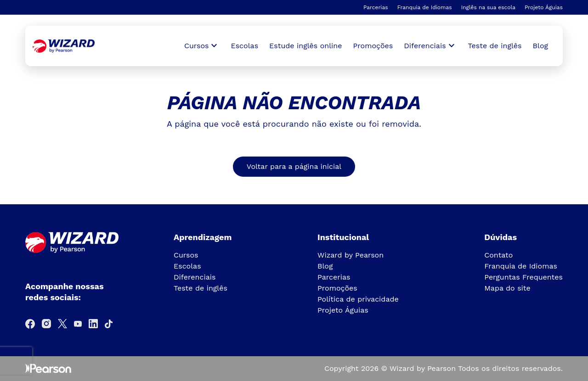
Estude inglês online (305, 46)
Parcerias (376, 7)
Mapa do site (507, 288)
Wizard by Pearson (351, 255)
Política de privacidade (358, 299)
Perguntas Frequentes (523, 277)
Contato (498, 255)
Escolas (244, 46)
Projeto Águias (544, 7)
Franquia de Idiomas (425, 7)
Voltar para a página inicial (294, 166)
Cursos (186, 255)
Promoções (373, 46)
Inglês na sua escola (488, 7)
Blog (540, 46)
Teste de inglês (495, 46)
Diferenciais (195, 277)
